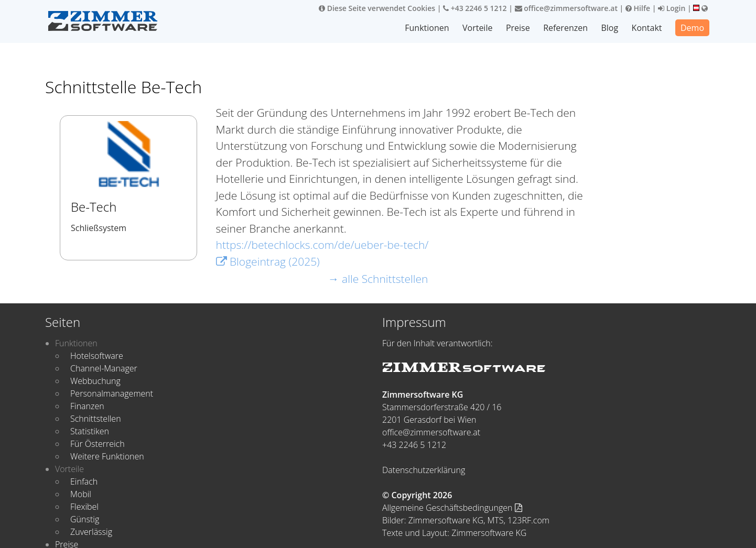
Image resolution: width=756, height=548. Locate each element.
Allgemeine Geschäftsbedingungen (452, 508)
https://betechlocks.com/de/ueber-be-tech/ (322, 245)
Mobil (81, 494)
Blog (610, 28)
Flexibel (84, 507)
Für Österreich (98, 444)
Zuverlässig (91, 532)
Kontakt (647, 28)
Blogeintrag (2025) (268, 261)
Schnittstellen (96, 419)
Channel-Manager (104, 368)
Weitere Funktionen (107, 456)
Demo (692, 28)
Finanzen (87, 406)
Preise (519, 28)
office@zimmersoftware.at (566, 8)
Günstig (85, 519)
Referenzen (566, 28)
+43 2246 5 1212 (475, 8)
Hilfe (638, 8)
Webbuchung (95, 381)
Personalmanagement (112, 393)
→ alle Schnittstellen (378, 279)
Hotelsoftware (97, 356)
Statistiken (90, 431)
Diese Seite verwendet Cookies (377, 8)
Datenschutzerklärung (424, 470)
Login (672, 8)
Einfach (84, 481)
